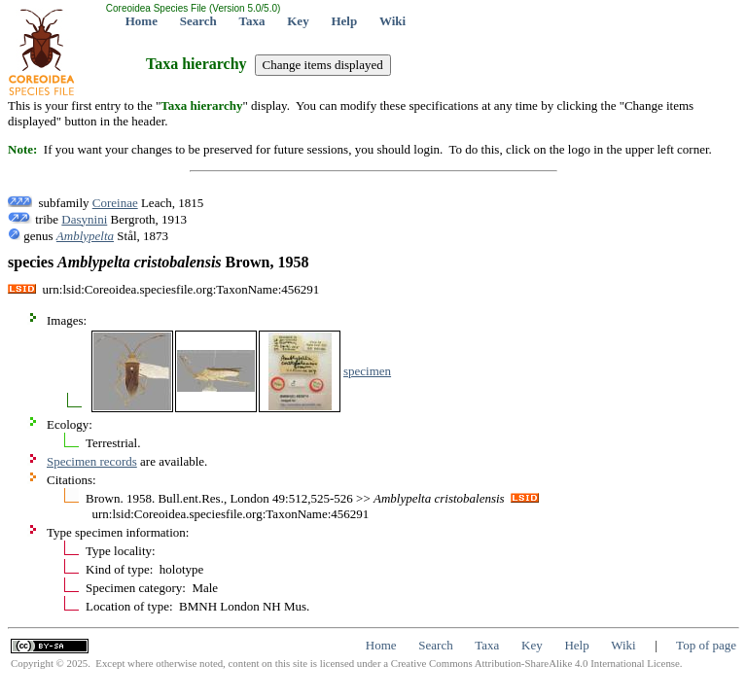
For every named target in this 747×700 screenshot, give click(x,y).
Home (142, 21)
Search (198, 21)
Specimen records (92, 461)
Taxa (252, 21)
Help (344, 21)
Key (298, 21)
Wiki (392, 21)
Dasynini (84, 219)
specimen (367, 371)
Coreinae (115, 203)
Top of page (706, 645)
